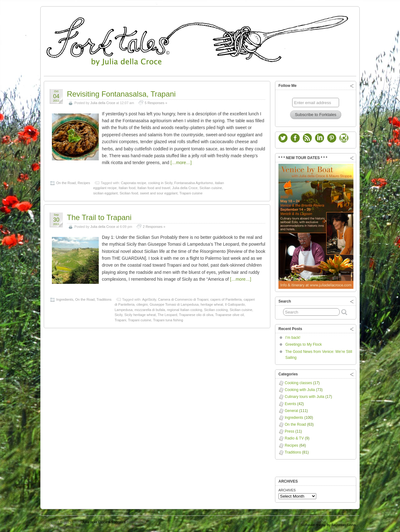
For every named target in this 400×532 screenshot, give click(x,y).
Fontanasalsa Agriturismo (194, 181)
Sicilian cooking (216, 308)
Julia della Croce (103, 101)
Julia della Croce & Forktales (104, 520)
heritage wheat (212, 303)
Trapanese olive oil (229, 313)
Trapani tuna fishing (168, 319)
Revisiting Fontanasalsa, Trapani (121, 92)
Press (290, 430)
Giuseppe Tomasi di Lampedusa (174, 303)
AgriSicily (149, 298)
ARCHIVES (287, 489)
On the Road (66, 181)
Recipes (84, 181)
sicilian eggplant (105, 192)
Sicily (119, 313)
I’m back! (293, 336)
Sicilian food (129, 192)
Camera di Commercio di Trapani (183, 298)
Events (290, 402)
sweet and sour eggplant (159, 192)
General (291, 409)
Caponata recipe (134, 181)
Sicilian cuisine (211, 186)
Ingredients (65, 298)
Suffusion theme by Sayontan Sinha (328, 523)
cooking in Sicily (160, 181)
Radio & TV (294, 437)
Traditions (104, 298)
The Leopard (167, 313)
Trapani (120, 319)
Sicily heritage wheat (140, 313)
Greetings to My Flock (304, 343)
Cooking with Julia (300, 388)
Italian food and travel (154, 186)
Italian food (127, 186)
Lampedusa (124, 308)
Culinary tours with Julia (305, 395)
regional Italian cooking (185, 308)
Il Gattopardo (235, 303)
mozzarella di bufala (150, 308)
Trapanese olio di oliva (196, 313)
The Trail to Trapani (99, 216)
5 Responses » (156, 101)
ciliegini (142, 303)
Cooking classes (298, 381)
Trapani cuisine (191, 192)
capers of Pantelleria (226, 298)
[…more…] (181, 161)
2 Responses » (154, 225)
